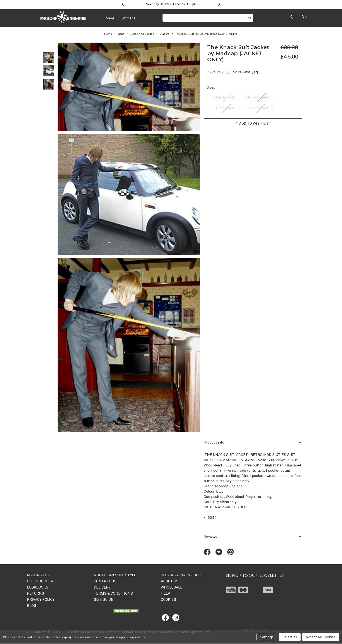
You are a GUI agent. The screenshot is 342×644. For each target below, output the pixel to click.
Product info (253, 442)
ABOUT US (170, 581)
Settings (267, 637)
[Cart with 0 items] (304, 18)
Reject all (290, 637)
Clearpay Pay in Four (181, 575)
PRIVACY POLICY (41, 600)
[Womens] (128, 21)
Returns (36, 593)
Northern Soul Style (115, 575)
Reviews (253, 536)
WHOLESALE (172, 587)
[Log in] (291, 19)
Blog (32, 606)
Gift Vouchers (41, 581)
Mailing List (39, 575)
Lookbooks (38, 587)
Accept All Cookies (321, 637)
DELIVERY (102, 587)
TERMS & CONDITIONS (113, 593)
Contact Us (105, 581)
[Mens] (110, 21)
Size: (212, 88)
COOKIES (168, 600)
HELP (165, 593)
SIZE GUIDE (103, 600)
